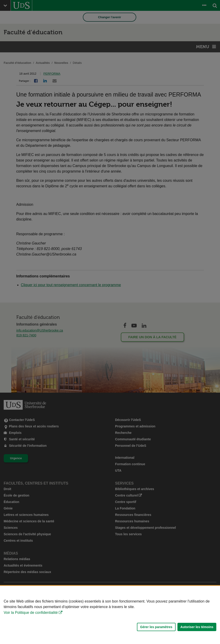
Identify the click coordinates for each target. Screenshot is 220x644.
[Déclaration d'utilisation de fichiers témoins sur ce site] (110, 615)
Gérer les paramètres (156, 627)
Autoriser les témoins (197, 627)
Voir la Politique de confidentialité (31, 613)
